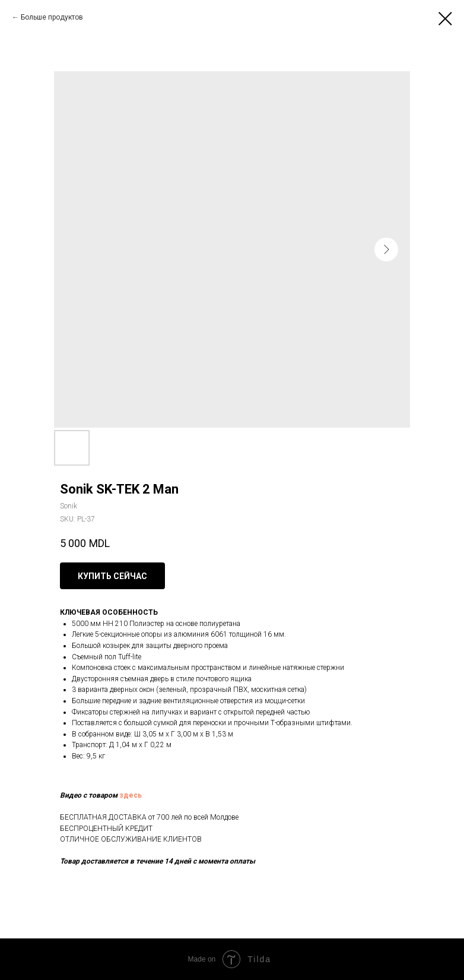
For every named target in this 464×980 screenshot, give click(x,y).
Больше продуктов (52, 17)
